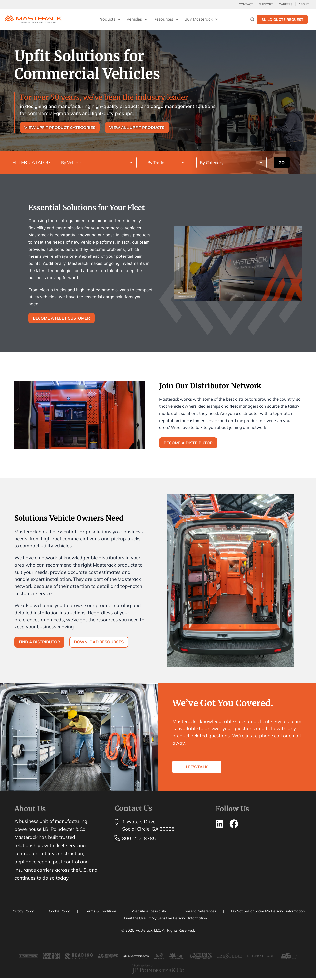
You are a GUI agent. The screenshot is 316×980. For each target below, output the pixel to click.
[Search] (252, 19)
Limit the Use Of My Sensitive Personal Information (166, 919)
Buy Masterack (201, 19)
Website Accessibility (149, 912)
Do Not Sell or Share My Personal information (268, 912)
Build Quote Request (282, 20)
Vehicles (137, 19)
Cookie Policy (59, 912)
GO (282, 163)
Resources (166, 19)
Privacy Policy (23, 912)
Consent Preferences (199, 912)
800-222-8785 (139, 839)
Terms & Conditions (101, 912)
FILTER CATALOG (31, 163)
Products (109, 19)
